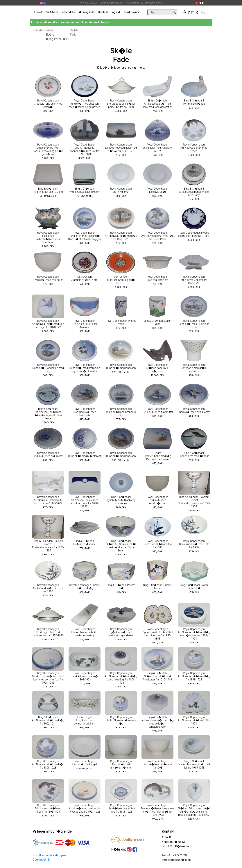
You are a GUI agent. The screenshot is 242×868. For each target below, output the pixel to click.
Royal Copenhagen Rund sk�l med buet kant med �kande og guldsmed (85, 104)
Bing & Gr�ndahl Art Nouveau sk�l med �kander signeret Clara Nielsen (48, 414)
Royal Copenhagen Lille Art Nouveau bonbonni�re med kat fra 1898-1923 (85, 149)
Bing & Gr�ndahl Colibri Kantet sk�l (194, 587)
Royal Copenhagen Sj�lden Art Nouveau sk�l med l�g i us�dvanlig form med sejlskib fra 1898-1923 (194, 810)
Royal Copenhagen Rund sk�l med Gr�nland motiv (194, 324)
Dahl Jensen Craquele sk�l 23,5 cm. (85, 278)
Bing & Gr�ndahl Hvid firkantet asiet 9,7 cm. (48, 190)
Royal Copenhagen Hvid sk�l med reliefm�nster (157, 500)
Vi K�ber (52, 12)
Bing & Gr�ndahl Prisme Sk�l (121, 587)
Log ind (115, 12)
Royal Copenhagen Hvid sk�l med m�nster (48, 278)
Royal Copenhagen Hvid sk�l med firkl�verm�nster (121, 765)
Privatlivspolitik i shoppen (49, 855)
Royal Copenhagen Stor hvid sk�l (121, 190)
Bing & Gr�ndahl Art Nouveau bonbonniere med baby (194, 192)
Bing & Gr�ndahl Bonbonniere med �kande (194, 455)
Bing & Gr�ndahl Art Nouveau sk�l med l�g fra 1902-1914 (48, 720)
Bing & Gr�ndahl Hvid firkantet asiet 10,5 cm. (85, 190)
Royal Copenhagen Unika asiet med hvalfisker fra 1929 (157, 148)
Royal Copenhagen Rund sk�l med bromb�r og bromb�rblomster (85, 368)
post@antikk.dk (180, 860)
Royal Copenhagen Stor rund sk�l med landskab (85, 412)
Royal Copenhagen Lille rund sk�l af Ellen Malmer (85, 324)
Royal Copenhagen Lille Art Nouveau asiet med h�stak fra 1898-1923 (121, 148)
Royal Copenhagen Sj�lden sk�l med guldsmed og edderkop (121, 632)
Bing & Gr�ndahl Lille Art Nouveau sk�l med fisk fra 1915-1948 (194, 765)
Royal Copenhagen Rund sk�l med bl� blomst (48, 455)
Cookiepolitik (41, 860)
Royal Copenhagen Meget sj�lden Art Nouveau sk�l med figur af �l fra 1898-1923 (157, 810)
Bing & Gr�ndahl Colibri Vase (157, 322)
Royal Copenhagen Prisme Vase (121, 322)
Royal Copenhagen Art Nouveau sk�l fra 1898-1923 (194, 720)
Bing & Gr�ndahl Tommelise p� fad (194, 102)
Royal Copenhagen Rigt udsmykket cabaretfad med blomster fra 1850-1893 (157, 634)
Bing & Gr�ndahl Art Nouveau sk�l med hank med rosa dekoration (157, 104)
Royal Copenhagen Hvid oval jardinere (157, 278)
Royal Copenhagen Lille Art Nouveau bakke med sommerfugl (84, 632)
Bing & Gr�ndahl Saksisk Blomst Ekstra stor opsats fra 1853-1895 (194, 502)
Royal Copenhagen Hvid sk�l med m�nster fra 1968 (157, 765)
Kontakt (103, 12)
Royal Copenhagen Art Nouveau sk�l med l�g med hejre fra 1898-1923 (48, 324)
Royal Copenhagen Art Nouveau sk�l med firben (194, 148)
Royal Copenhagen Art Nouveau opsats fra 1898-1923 (194, 280)
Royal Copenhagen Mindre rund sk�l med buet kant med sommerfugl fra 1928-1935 (48, 678)
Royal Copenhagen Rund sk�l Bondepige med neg (48, 368)
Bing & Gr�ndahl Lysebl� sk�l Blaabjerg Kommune (121, 500)
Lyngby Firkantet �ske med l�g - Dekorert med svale (157, 456)
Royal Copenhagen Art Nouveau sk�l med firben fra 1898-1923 (48, 809)
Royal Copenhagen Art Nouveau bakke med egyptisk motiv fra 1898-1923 (85, 502)
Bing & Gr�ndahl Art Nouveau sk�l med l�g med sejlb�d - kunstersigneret (157, 722)
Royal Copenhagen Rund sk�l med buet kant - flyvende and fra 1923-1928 (84, 809)
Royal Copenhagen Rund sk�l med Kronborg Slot (121, 412)
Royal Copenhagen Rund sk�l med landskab (121, 366)
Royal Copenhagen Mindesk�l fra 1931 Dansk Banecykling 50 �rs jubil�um (48, 149)
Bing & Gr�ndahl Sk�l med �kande (85, 543)
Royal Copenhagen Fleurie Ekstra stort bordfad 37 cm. (194, 234)
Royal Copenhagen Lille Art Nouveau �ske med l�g (121, 720)
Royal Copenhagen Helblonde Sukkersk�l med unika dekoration (48, 238)
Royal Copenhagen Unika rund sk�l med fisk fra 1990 (48, 588)
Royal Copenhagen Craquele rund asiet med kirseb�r (48, 104)
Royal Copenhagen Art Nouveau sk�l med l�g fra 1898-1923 (121, 236)
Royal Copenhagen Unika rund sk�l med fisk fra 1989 (158, 544)
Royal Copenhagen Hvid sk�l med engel (84, 763)
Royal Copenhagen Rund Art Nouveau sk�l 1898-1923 (85, 676)
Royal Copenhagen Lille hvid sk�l (157, 190)
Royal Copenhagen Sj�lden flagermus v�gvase (157, 368)
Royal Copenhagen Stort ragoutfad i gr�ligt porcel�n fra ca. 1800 (121, 104)
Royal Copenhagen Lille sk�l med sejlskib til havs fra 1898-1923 (121, 809)
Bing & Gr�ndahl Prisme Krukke (157, 587)
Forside (39, 12)
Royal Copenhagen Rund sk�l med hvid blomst (194, 411)
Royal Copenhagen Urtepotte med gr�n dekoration (194, 368)
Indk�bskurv (131, 12)
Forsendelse (68, 12)
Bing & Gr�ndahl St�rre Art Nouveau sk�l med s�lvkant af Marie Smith (121, 546)
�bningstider (87, 12)
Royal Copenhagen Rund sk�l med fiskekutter (157, 411)
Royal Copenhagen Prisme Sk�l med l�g (85, 587)
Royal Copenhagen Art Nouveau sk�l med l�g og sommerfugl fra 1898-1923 (121, 678)
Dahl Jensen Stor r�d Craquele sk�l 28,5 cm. (121, 280)
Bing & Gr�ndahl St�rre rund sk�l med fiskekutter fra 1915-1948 (157, 676)
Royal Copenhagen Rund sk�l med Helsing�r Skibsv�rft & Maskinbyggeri (85, 236)
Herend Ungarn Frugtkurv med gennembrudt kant (85, 720)
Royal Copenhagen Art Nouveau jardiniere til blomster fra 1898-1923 (48, 500)
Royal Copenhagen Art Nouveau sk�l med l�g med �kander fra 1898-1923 (194, 634)
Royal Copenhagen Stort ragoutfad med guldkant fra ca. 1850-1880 (48, 632)
